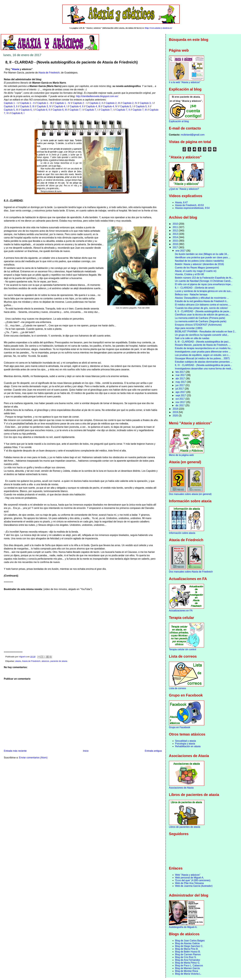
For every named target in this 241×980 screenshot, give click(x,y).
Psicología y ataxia (185, 744)
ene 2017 (181, 251)
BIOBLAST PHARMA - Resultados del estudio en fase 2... (206, 332)
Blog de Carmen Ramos (188, 954)
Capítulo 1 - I (11, 103)
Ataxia (16, 69)
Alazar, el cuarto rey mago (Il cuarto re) (196, 271)
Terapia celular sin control (183, 649)
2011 (176, 227)
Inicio (86, 751)
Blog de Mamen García (187, 968)
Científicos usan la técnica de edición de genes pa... (203, 315)
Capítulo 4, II (77, 106)
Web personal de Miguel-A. (190, 878)
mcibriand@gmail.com (193, 135)
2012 (176, 231)
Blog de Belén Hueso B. (188, 952)
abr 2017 (181, 379)
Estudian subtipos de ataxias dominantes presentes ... (204, 362)
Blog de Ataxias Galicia (187, 943)
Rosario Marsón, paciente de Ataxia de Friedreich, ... (203, 345)
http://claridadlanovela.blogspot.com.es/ (97, 96)
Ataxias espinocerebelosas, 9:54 (192, 208)
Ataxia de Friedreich (49, 73)
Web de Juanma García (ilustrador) (194, 886)
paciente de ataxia (59, 661)
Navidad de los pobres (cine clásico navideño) (199, 261)
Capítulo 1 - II (28, 103)
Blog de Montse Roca (187, 971)
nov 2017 (181, 402)
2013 (176, 234)
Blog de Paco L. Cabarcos (189, 965)
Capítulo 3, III (27, 106)
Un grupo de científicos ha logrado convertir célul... (202, 335)
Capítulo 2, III (113, 103)
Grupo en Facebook (180, 727)
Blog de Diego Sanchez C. (189, 946)
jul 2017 (180, 389)
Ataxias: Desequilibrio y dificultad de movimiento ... (202, 298)
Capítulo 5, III (11, 110)
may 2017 (181, 382)
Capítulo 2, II (96, 103)
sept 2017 (181, 395)
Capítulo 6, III (60, 110)
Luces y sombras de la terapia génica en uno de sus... (204, 291)
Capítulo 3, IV (44, 106)
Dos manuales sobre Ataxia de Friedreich (191, 572)
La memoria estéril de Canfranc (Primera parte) (200, 318)
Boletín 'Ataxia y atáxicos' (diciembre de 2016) (199, 264)
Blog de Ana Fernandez (188, 960)
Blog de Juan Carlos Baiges (190, 941)
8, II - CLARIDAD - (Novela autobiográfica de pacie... (203, 311)
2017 (176, 247)
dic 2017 (180, 405)
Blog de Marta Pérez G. (188, 963)
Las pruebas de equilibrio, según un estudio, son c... (203, 355)
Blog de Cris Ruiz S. (186, 957)
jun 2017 (180, 385)
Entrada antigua (153, 751)
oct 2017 (180, 399)
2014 (176, 237)
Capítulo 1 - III (45, 103)
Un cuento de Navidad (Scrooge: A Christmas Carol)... (204, 281)
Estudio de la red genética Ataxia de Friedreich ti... (202, 301)
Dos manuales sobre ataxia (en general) (190, 494)
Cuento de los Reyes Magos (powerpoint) (197, 268)
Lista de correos (177, 688)
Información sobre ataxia (182, 533)
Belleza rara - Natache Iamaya (191, 294)
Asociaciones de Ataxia (181, 788)
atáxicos (45, 661)
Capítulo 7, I (76, 110)
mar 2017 (181, 375)
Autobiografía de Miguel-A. (183, 927)
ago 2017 (181, 392)
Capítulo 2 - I (80, 103)
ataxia (18, 661)
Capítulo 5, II (142, 106)
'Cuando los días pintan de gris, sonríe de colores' (201, 308)
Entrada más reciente (15, 751)
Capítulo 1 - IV (63, 103)
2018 (176, 409)
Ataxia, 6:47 (181, 202)
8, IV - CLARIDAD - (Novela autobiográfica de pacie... (203, 365)
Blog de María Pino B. (187, 949)
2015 (176, 241)
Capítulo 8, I (18, 113)
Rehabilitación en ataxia (188, 746)
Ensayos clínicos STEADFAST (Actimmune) (198, 325)
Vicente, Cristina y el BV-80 (189, 274)
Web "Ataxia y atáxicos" (188, 875)
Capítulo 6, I (27, 110)
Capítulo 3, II (11, 106)
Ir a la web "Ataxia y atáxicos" (185, 82)
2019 (176, 412)
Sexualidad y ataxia (185, 741)
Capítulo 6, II (43, 110)
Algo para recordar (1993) (189, 328)
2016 (176, 244)
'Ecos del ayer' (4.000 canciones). (193, 880)
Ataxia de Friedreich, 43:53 (189, 205)
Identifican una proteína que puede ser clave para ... (203, 257)
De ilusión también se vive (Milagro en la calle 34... (202, 254)
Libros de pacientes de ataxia (185, 827)
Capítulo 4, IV (110, 106)
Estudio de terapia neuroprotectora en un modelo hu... (204, 348)
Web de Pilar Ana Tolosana (189, 883)
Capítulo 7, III (140, 110)
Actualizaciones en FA (181, 611)
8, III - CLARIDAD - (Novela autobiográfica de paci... (203, 342)
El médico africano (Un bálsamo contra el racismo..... (203, 305)
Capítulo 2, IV (130, 103)
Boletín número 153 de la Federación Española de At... (204, 278)
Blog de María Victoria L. (188, 974)
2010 (176, 224)
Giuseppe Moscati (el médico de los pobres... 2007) (202, 358)
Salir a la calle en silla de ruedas (192, 338)
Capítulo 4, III (93, 106)
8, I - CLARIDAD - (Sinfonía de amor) (195, 288)
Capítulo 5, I (127, 106)
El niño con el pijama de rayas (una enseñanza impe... (204, 284)
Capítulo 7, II (123, 110)
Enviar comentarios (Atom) (33, 758)
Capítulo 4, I (61, 106)
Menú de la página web (181, 455)
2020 (176, 416)
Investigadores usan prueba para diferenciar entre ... (203, 352)
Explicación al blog (179, 121)
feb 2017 (181, 372)
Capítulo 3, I (146, 103)
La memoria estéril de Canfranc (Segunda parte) (201, 321)
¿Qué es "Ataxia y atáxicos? (184, 189)
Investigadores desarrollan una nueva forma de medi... (204, 369)
